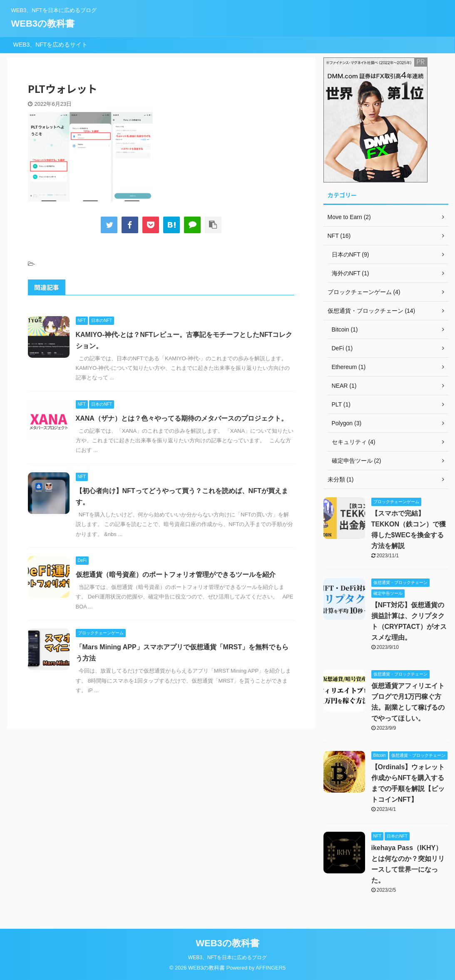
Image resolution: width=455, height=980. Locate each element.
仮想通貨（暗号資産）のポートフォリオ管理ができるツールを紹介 (176, 575)
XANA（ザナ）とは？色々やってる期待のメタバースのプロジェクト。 (182, 418)
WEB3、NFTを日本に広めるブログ (227, 958)
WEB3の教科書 (43, 24)
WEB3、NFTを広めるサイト (51, 45)
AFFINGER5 (271, 968)
